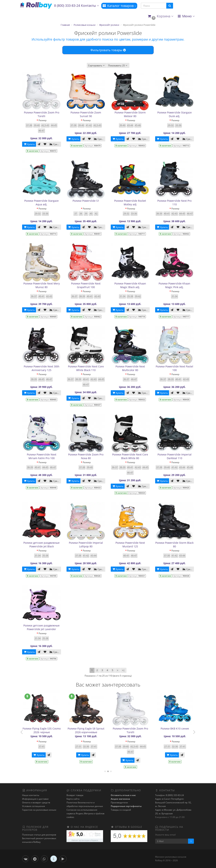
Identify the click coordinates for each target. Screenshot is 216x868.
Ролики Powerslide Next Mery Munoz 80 (42, 285)
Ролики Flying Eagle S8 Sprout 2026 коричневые (92, 730)
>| (123, 670)
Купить (29, 144)
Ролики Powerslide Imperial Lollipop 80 (86, 545)
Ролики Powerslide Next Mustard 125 (130, 545)
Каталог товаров (119, 6)
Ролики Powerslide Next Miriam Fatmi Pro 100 (42, 456)
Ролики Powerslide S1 (86, 201)
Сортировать (97, 65)
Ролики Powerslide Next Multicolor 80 (130, 368)
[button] (160, 16)
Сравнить (55, 144)
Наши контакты (31, 795)
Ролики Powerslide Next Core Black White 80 (130, 456)
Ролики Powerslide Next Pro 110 (174, 203)
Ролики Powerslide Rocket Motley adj (130, 203)
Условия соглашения (34, 806)
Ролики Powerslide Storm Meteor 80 (130, 114)
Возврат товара (75, 795)
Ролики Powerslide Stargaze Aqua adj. (41, 203)
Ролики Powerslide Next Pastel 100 (174, 368)
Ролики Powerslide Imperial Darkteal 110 (175, 456)
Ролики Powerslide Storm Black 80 (174, 545)
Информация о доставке (35, 799)
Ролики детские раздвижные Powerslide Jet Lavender (41, 627)
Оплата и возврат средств (36, 803)
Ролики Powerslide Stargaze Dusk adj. (175, 114)
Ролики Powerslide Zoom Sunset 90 (86, 114)
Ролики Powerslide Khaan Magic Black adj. (130, 285)
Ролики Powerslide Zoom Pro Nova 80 (86, 456)
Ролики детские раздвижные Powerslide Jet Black (41, 545)
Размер (42, 120)
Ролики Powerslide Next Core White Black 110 (86, 368)
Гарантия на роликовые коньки (39, 810)
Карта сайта (73, 799)
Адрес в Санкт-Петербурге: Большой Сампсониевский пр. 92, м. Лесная (173, 803)
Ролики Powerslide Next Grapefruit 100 (86, 285)
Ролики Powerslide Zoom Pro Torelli (42, 114)
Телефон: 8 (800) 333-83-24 (169, 795)
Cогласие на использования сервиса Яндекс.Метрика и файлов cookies (85, 813)
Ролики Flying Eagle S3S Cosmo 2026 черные (47, 730)
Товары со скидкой (121, 810)
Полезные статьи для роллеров (39, 835)
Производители (119, 803)
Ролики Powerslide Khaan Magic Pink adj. (174, 285)
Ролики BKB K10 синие (181, 729)
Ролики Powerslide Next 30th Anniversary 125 (42, 368)
